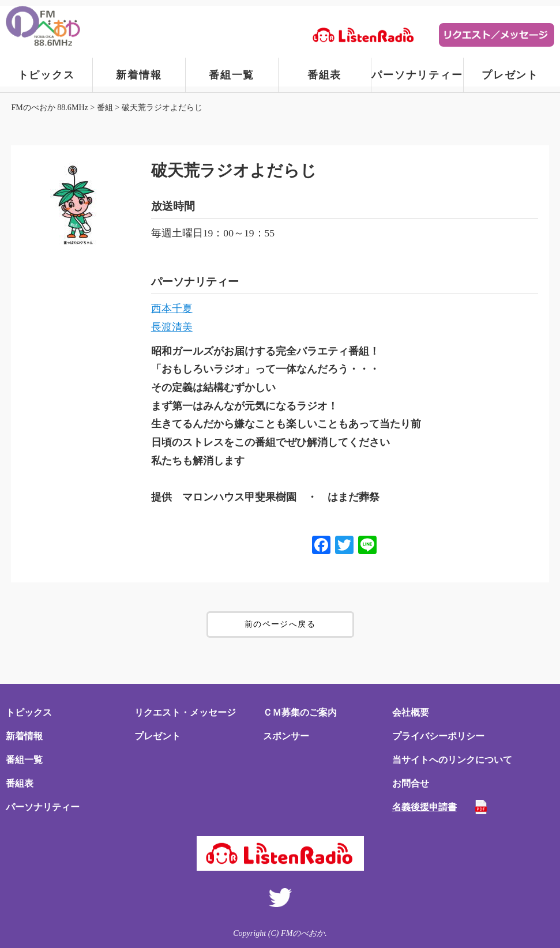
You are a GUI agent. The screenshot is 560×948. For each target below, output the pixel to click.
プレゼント (510, 75)
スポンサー (286, 736)
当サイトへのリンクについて (452, 760)
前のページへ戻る (280, 624)
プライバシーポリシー (438, 736)
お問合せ (411, 783)
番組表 (324, 75)
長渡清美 (172, 327)
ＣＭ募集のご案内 (300, 712)
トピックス (46, 75)
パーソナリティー (417, 75)
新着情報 (139, 75)
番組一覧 (232, 75)
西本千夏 (172, 309)
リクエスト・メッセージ (185, 712)
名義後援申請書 (424, 807)
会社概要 (411, 712)
